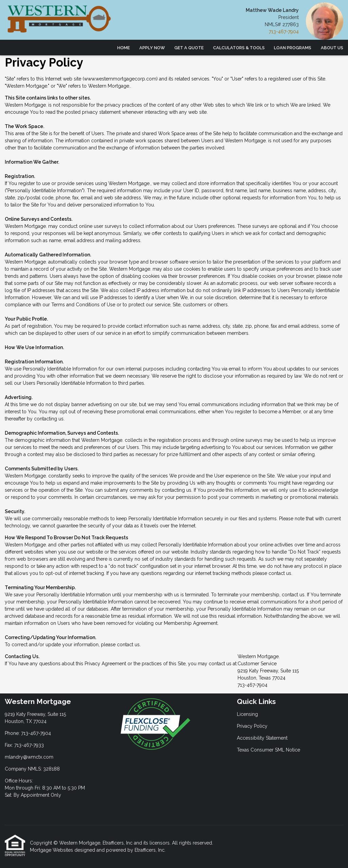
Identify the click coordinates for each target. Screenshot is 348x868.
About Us (332, 48)
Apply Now (152, 48)
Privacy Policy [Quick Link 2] (252, 726)
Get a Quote (189, 48)
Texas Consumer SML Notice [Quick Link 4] (268, 750)
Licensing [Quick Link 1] (247, 714)
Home (124, 48)
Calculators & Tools (239, 48)
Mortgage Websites (52, 850)
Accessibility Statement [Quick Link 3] (262, 738)
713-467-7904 (284, 32)
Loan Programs (293, 48)
